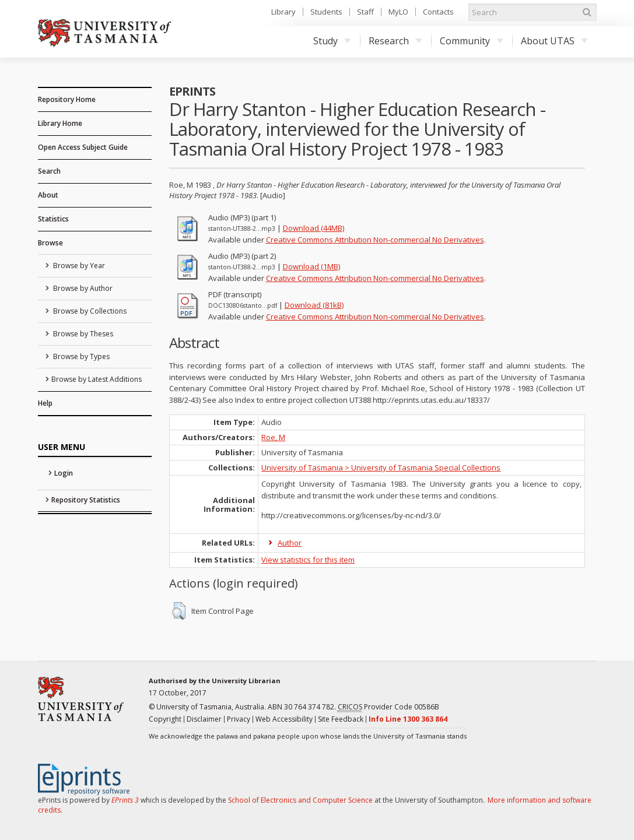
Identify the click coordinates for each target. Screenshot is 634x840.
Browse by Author (82, 288)
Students (326, 12)
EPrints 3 (125, 800)
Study (332, 41)
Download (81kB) (314, 305)
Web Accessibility (284, 719)
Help (45, 403)
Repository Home (67, 99)
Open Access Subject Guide (83, 147)
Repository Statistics (86, 500)
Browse (50, 243)
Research (395, 41)
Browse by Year (78, 266)
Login (64, 473)
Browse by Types (80, 356)
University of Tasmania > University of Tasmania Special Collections (381, 468)
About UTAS (554, 41)
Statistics (53, 219)
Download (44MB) (314, 228)
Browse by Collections (89, 311)
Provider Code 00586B (388, 707)
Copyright (165, 719)
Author (290, 543)
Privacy (239, 719)
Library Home (60, 123)
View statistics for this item (308, 560)
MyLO (398, 12)
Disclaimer (204, 719)
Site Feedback (341, 719)
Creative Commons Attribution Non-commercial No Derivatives (375, 240)
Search (49, 171)
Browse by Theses (82, 334)
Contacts (438, 12)
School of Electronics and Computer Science (300, 800)
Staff (365, 12)
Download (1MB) (311, 266)
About (48, 195)
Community (472, 41)
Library (283, 12)
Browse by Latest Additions (97, 379)
